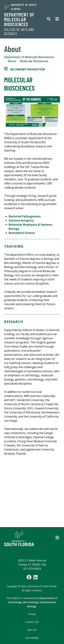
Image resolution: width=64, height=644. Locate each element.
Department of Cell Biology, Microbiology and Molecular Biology (33, 602)
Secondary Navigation (24, 69)
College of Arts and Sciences (19, 32)
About (12, 61)
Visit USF (32, 630)
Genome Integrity (21, 220)
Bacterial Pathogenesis (25, 216)
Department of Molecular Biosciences (19, 19)
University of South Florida (20, 7)
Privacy (32, 614)
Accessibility (32, 638)
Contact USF (32, 622)
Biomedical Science (22, 233)
